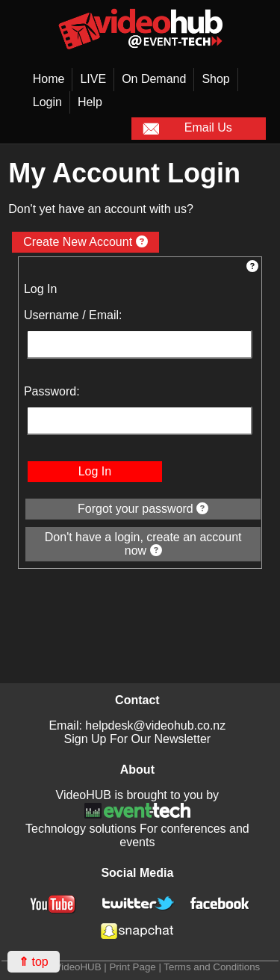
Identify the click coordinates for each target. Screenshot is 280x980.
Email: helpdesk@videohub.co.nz (137, 725)
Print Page (132, 967)
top (34, 962)
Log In (95, 471)
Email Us (187, 129)
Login (47, 102)
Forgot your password (143, 509)
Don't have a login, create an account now (143, 544)
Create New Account (85, 242)
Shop (215, 79)
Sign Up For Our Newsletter (138, 739)
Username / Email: (73, 315)
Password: (52, 391)
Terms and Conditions (212, 967)
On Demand (154, 79)
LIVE (93, 79)
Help (90, 102)
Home (49, 79)
